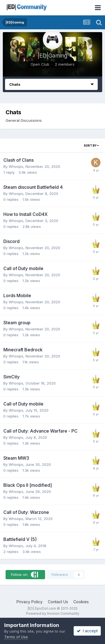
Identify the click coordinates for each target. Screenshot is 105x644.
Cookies (81, 602)
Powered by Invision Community (53, 613)
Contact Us (58, 602)
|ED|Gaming (53, 56)
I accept (87, 631)
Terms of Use (16, 637)
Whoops (16, 166)
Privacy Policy (30, 602)
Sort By (91, 146)
